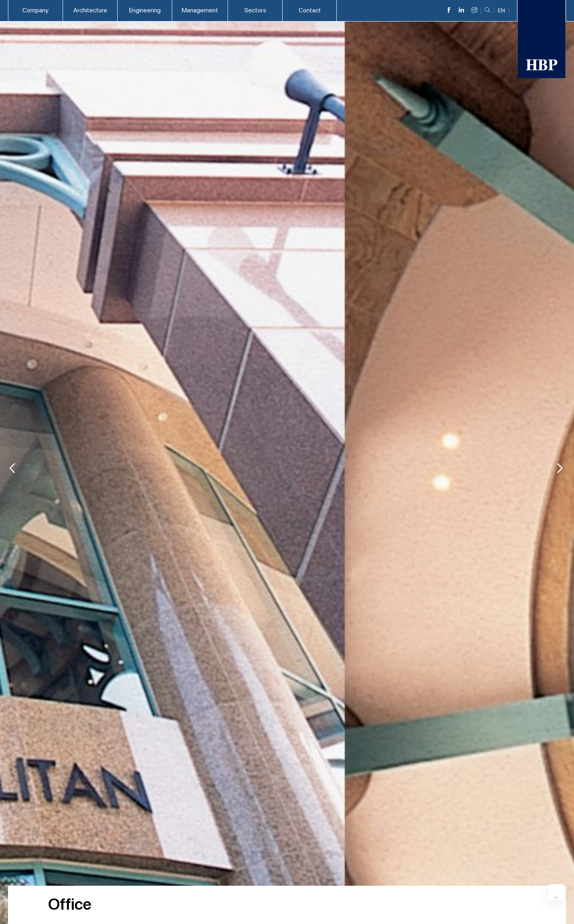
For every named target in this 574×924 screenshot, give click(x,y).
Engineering (145, 10)
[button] (560, 468)
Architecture (90, 10)
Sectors (255, 10)
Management (200, 10)
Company (35, 10)
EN (501, 11)
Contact (310, 10)
